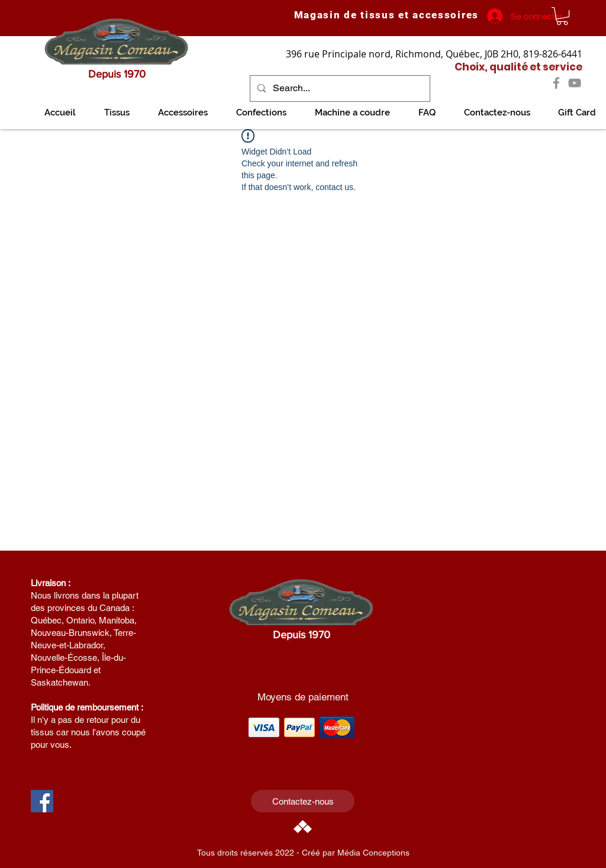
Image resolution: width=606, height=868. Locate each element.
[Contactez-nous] (303, 801)
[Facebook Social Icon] (42, 801)
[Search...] (339, 89)
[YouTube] (575, 83)
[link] (562, 16)
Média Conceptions (373, 853)
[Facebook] (556, 83)
